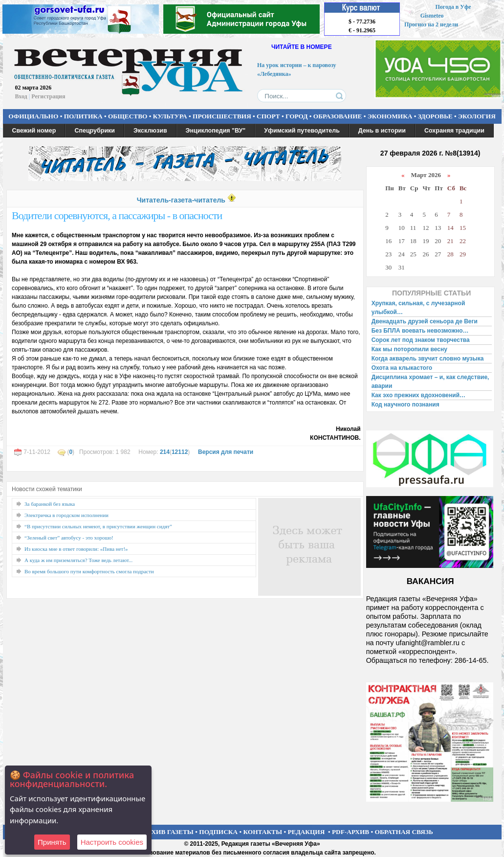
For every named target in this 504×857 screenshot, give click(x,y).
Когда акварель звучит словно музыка (428, 359)
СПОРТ (268, 116)
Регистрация (48, 96)
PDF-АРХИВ (351, 832)
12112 (180, 452)
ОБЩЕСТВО (128, 116)
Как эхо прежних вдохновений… (418, 395)
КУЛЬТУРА (170, 116)
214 (165, 452)
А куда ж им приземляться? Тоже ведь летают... (78, 560)
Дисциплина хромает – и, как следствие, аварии (430, 382)
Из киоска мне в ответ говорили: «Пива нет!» (76, 549)
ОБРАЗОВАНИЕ (338, 116)
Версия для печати (226, 452)
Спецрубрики (95, 131)
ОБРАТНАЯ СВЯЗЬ (404, 832)
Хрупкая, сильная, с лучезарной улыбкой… (418, 308)
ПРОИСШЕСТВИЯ (222, 116)
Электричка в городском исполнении (66, 515)
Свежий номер (34, 131)
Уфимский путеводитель (302, 131)
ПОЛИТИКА (83, 116)
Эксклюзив (150, 131)
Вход (21, 96)
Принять (52, 842)
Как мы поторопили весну (409, 349)
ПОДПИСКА (218, 832)
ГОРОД (296, 116)
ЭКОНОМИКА (390, 116)
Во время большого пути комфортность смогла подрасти (89, 571)
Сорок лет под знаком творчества (421, 340)
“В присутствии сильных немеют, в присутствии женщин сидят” (98, 526)
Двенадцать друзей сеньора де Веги (425, 321)
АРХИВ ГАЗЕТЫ (168, 832)
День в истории (382, 131)
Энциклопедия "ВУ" (216, 131)
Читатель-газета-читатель (181, 200)
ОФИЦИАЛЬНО (33, 116)
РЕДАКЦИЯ (306, 832)
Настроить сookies (112, 842)
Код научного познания (405, 405)
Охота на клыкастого (402, 368)
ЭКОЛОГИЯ (477, 116)
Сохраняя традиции (454, 131)
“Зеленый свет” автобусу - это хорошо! (69, 538)
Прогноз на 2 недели (431, 24)
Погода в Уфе (453, 7)
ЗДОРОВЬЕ (435, 116)
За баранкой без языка (50, 504)
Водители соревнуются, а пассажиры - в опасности (117, 215)
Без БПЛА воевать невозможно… (420, 331)
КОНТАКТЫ (263, 832)
